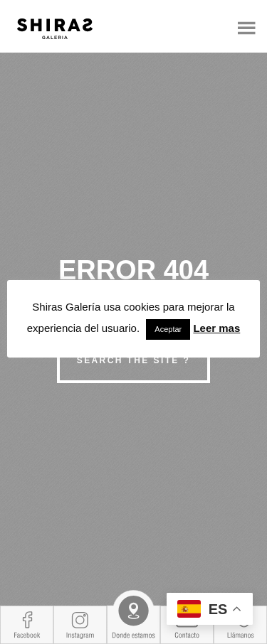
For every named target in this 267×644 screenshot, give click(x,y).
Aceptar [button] (168, 329)
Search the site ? (133, 360)
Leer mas (216, 328)
